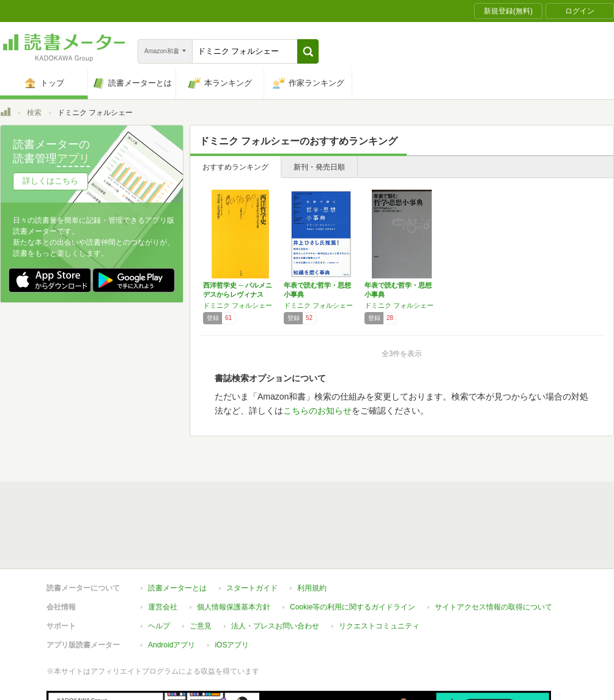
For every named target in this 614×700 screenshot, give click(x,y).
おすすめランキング (235, 167)
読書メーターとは (177, 588)
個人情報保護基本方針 (234, 607)
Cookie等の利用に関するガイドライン (353, 607)
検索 (34, 113)
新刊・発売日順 (319, 167)
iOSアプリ (232, 645)
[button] (308, 51)
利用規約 (312, 588)
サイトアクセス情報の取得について (494, 607)
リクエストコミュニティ (379, 626)
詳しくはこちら (50, 181)
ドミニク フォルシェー (238, 305)
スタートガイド (252, 588)
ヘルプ (159, 626)
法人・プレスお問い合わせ (275, 626)
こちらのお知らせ (317, 411)
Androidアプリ (172, 645)
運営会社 (163, 607)
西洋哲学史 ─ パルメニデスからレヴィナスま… (238, 294)
